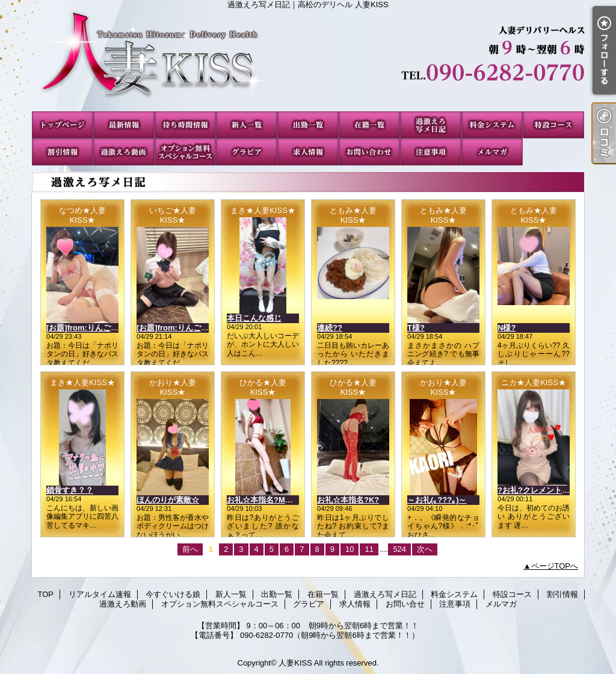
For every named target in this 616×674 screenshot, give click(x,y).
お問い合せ (369, 152)
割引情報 (63, 152)
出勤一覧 (308, 125)
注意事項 (431, 152)
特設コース (553, 125)
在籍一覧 (369, 125)
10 (350, 549)
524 (399, 549)
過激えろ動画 (124, 152)
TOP (63, 125)
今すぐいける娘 (185, 125)
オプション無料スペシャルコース (185, 152)
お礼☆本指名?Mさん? (266, 500)
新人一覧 (247, 125)
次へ (425, 549)
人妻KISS (295, 663)
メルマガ (492, 152)
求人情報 (308, 152)
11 (369, 549)
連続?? (330, 328)
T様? (416, 328)
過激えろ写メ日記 (431, 125)
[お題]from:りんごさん (86, 328)
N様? (507, 328)
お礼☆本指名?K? (348, 500)
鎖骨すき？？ (70, 490)
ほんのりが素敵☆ (168, 500)
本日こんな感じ (254, 318)
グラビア (247, 152)
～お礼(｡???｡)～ (437, 500)
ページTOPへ (555, 566)
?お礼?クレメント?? (534, 490)
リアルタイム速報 (124, 125)
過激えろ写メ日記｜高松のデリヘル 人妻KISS (308, 60)
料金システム (492, 125)
